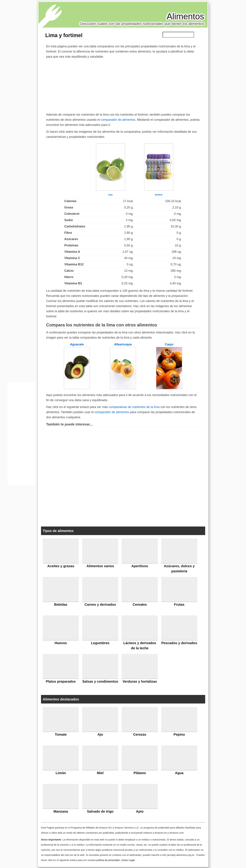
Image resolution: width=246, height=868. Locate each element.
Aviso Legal (128, 860)
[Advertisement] (123, 85)
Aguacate (77, 344)
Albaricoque (123, 344)
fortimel (159, 195)
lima (110, 195)
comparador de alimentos (118, 120)
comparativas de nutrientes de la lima (134, 407)
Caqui (169, 344)
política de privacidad (108, 860)
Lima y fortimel (64, 35)
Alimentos (185, 16)
